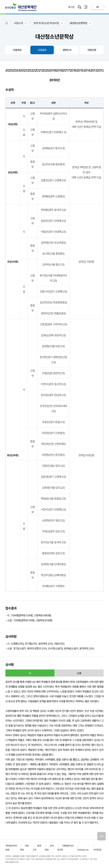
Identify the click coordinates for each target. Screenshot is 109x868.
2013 (94, 70)
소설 (79, 673)
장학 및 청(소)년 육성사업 (46, 23)
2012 (101, 70)
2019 (52, 70)
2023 (24, 70)
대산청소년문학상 (78, 23)
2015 (80, 70)
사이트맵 (97, 850)
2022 (31, 70)
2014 (87, 70)
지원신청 (92, 50)
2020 (45, 70)
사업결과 (42, 50)
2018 (59, 70)
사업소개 (18, 23)
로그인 (71, 7)
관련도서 (67, 50)
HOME (7, 23)
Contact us (83, 850)
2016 (73, 70)
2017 (66, 70)
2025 (9, 70)
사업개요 (17, 50)
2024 (16, 70)
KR (98, 7)
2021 (38, 70)
